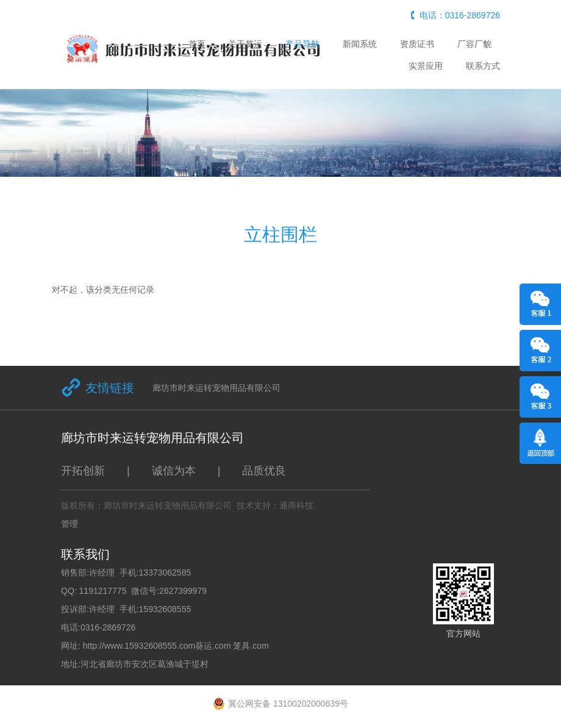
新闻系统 (360, 44)
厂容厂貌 (474, 44)
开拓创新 (83, 471)
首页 (197, 44)
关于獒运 (245, 44)
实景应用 (426, 66)
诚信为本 (174, 471)
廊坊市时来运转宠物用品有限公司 (216, 388)
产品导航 (302, 44)
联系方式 (483, 66)
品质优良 (264, 471)
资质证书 (417, 44)
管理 (70, 524)
